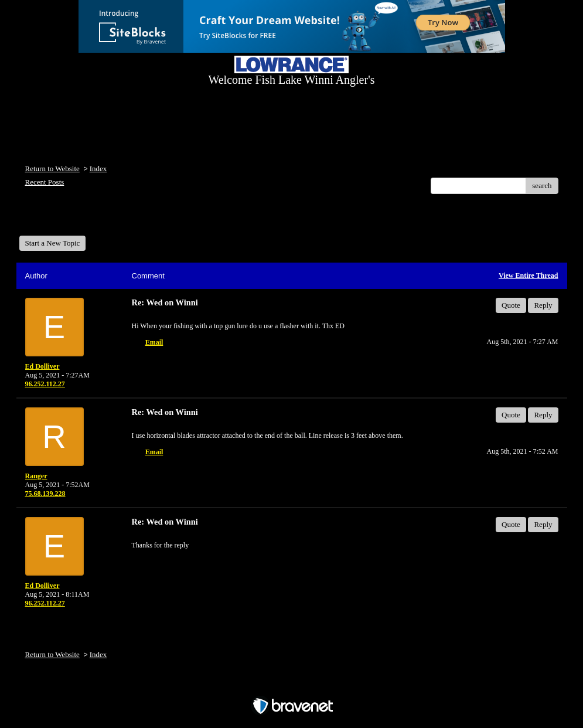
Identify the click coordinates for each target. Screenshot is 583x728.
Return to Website (52, 169)
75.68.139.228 (45, 494)
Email (154, 342)
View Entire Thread (529, 275)
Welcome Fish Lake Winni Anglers (83, 219)
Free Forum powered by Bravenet (292, 686)
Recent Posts (45, 182)
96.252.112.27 (45, 384)
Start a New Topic (53, 243)
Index (98, 169)
